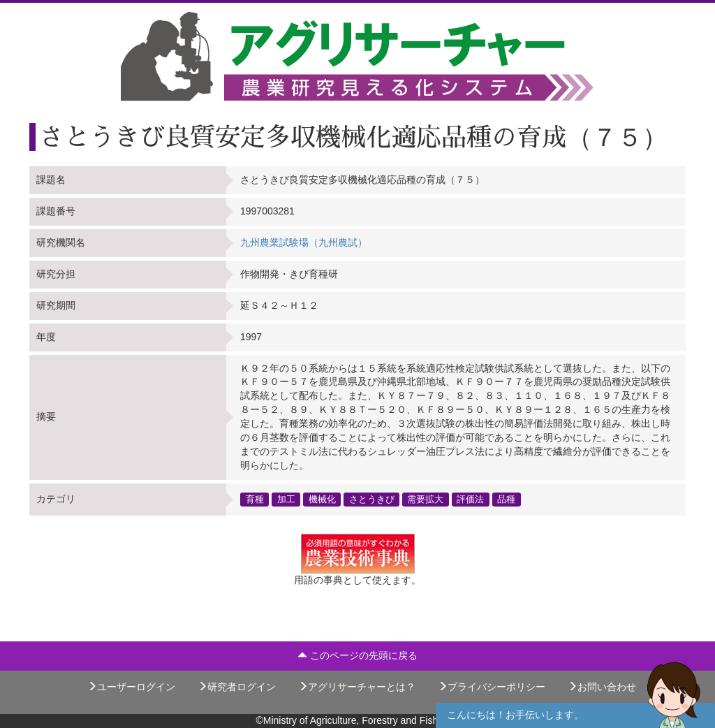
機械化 (322, 499)
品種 (506, 499)
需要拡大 (425, 499)
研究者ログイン (237, 687)
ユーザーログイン (131, 687)
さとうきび (372, 499)
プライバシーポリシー (492, 687)
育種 (255, 499)
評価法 (470, 499)
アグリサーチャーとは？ (357, 687)
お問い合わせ (602, 687)
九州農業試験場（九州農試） (304, 242)
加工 (286, 499)
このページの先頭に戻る (357, 655)
